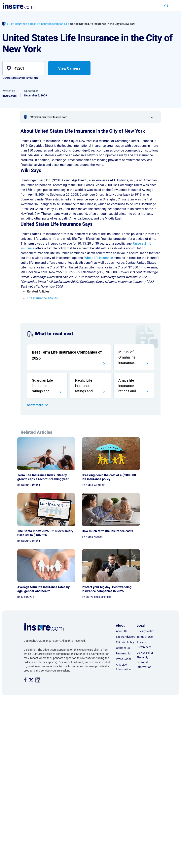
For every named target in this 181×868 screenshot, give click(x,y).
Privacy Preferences (144, 600)
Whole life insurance (99, 258)
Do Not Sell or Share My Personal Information (145, 615)
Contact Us (123, 603)
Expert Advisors (126, 592)
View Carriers (69, 68)
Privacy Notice (145, 586)
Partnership (123, 609)
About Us (122, 586)
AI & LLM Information (123, 622)
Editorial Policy (125, 598)
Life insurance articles (42, 298)
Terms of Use (145, 592)
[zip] (24, 68)
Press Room (123, 614)
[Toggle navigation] (175, 6)
